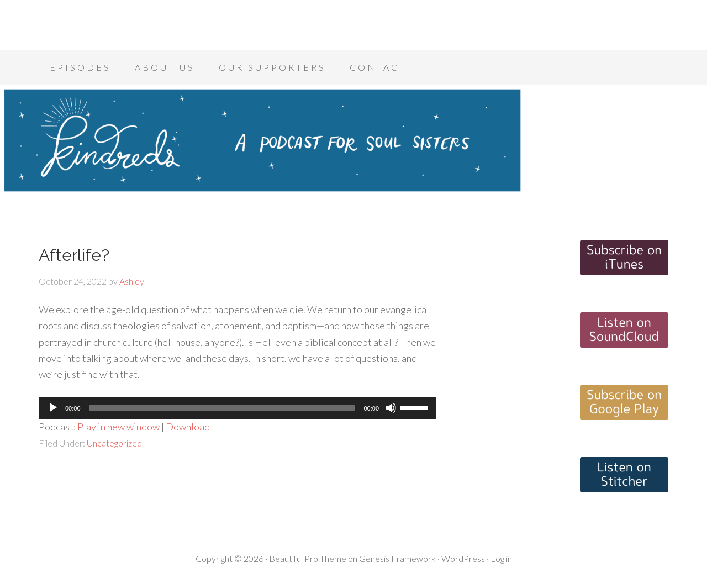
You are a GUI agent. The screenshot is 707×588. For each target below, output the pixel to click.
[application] (238, 408)
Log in (501, 558)
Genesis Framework (397, 558)
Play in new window (118, 427)
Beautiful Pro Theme (308, 558)
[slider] (222, 408)
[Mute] (391, 408)
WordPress (463, 558)
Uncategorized (114, 443)
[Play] (53, 408)
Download (188, 427)
